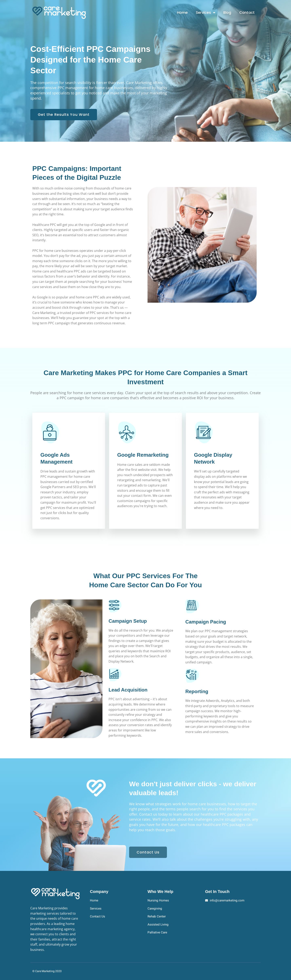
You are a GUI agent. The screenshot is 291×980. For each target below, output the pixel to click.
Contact (247, 12)
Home (182, 12)
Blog (227, 12)
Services (206, 13)
